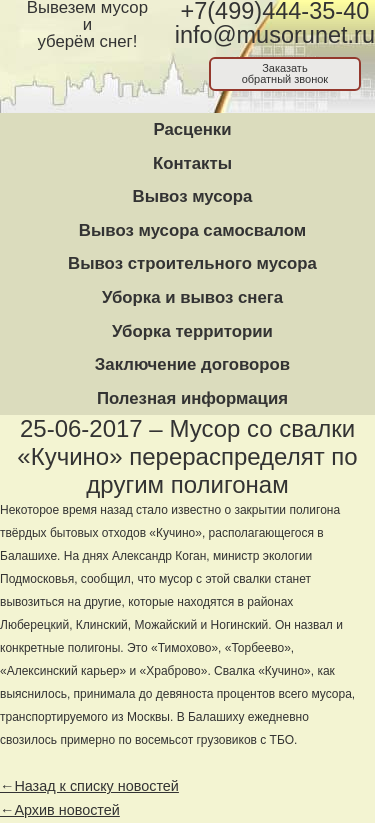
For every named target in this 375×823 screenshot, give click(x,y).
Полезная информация (192, 398)
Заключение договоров (192, 364)
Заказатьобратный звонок (285, 73)
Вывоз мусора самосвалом (192, 230)
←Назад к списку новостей (89, 786)
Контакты (192, 163)
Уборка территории (192, 331)
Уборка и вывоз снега (192, 297)
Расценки (192, 129)
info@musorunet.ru (275, 35)
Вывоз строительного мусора (192, 263)
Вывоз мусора (193, 196)
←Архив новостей (60, 810)
